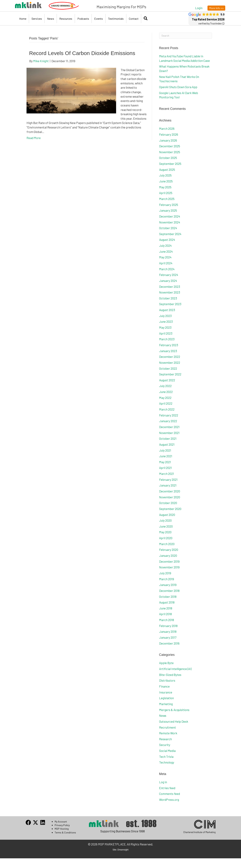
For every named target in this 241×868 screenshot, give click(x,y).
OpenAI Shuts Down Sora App (178, 87)
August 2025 (167, 170)
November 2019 (169, 567)
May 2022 (165, 398)
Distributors (167, 680)
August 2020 (167, 515)
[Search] (186, 36)
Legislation (166, 698)
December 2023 (170, 287)
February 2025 (169, 205)
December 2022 (170, 357)
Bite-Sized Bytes (170, 675)
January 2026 (168, 140)
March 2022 (167, 409)
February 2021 (168, 480)
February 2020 (169, 550)
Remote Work (168, 733)
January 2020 (168, 555)
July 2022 (165, 386)
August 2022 (167, 380)
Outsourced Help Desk (174, 721)
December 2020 (170, 491)
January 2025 (168, 210)
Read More (34, 138)
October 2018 (168, 597)
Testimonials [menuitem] (116, 19)
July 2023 (165, 316)
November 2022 (170, 363)
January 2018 (168, 631)
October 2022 (168, 368)
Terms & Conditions (65, 832)
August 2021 (167, 444)
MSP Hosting (62, 829)
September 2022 (170, 374)
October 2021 (168, 438)
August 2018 (167, 602)
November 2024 (170, 222)
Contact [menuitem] (134, 19)
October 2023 (168, 298)
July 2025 (165, 175)
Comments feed (170, 794)
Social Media (167, 751)
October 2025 (168, 158)
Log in (163, 782)
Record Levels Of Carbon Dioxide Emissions (82, 53)
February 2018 (168, 626)
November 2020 (170, 497)
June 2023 (166, 321)
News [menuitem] (51, 19)
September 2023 (170, 304)
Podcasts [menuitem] (83, 19)
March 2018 (167, 620)
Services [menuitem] (37, 19)
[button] (199, 8)
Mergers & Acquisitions (174, 710)
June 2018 (166, 608)
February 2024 (169, 275)
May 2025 (165, 187)
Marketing (166, 704)
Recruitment (168, 727)
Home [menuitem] (23, 19)
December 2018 (169, 591)
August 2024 (167, 240)
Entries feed (167, 788)
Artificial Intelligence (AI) (175, 669)
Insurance (166, 692)
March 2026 (167, 128)
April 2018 (165, 614)
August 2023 (167, 310)
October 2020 (168, 503)
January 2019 (168, 585)
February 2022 (169, 415)
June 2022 (166, 392)
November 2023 (170, 292)
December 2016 (169, 643)
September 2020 (170, 509)
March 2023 (167, 339)
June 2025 (166, 181)
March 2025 (167, 199)
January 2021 (168, 485)
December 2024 (170, 216)
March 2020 (167, 544)
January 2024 (168, 281)
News (163, 716)
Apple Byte (166, 663)
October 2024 (168, 228)
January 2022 (168, 421)
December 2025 (170, 146)
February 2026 (169, 134)
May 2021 (165, 462)
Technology (167, 762)
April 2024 (166, 263)
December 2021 (169, 427)
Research (165, 739)
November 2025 (170, 152)
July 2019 (165, 573)
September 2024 (170, 234)
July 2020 (165, 520)
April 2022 (166, 403)
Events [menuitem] (99, 19)
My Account (61, 821)
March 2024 (167, 269)
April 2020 (166, 538)
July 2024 (165, 245)
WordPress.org (169, 800)
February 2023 (169, 345)
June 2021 (166, 456)
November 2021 (169, 433)
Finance (164, 686)
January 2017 (168, 637)
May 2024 (165, 257)
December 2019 (169, 561)
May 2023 (165, 327)
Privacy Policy (62, 825)
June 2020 (166, 526)
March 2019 (167, 579)
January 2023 (168, 351)
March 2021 (167, 474)
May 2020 (165, 532)
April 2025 (166, 193)
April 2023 (166, 333)
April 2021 (165, 468)
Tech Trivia (166, 757)
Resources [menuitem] (66, 19)
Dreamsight (123, 850)
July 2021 (165, 450)
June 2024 (166, 251)
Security (165, 745)
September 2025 (170, 164)
